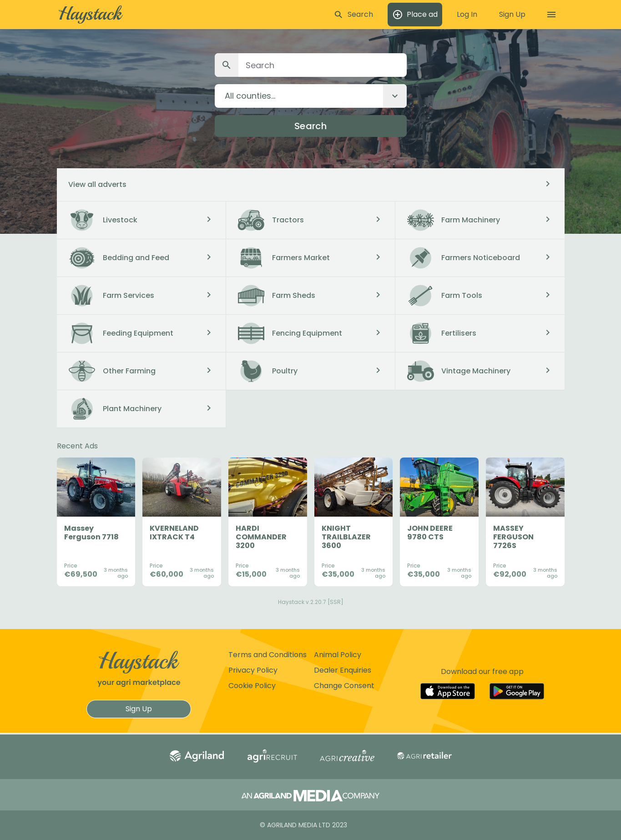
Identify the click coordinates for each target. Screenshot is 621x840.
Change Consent (344, 686)
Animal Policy (338, 655)
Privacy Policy (253, 670)
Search (310, 126)
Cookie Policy (252, 686)
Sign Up (139, 709)
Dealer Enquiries (343, 670)
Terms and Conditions (268, 655)
